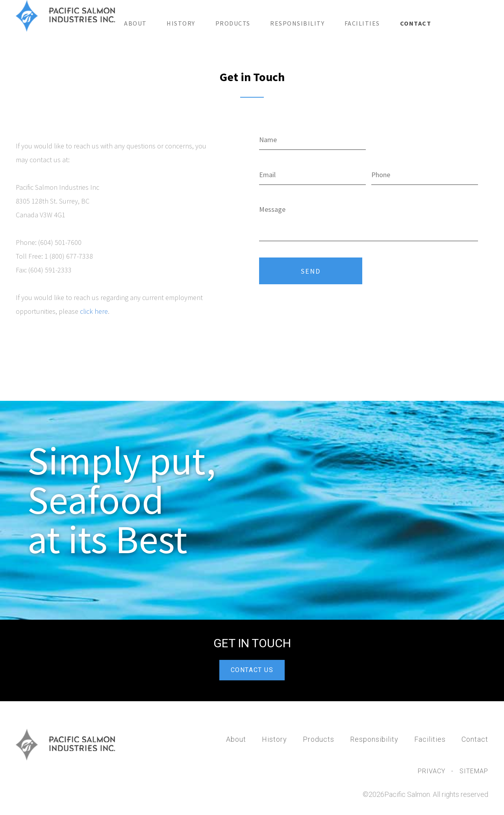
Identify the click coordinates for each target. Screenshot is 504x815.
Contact (416, 23)
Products (233, 23)
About (135, 23)
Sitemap (474, 771)
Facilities (362, 23)
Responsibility (297, 23)
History (181, 23)
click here (94, 311)
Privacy (433, 771)
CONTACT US (252, 670)
